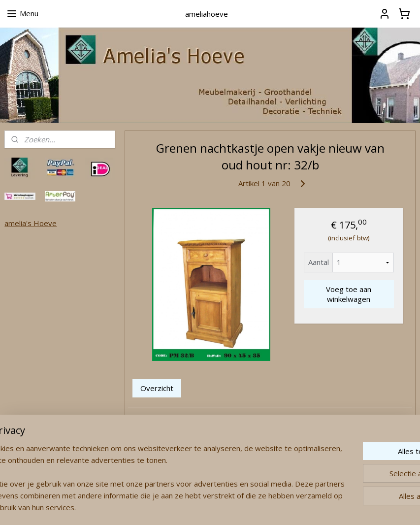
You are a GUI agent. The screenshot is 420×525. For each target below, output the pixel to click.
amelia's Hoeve (31, 223)
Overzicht (157, 388)
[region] (145, 472)
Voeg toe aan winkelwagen (349, 294)
